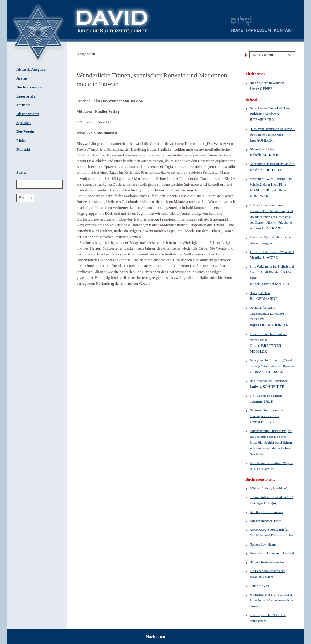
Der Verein (25, 132)
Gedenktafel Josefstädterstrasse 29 (272, 164)
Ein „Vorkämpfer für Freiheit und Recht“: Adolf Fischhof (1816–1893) (272, 272)
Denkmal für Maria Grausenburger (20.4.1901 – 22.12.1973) (268, 313)
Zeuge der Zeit (259, 586)
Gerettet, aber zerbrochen (266, 512)
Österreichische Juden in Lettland (272, 553)
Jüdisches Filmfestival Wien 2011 (272, 252)
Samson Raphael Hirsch (266, 521)
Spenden (24, 123)
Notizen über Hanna (263, 544)
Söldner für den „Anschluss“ (269, 488)
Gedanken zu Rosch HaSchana (270, 108)
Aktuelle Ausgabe (31, 70)
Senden (25, 198)
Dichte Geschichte (262, 149)
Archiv (22, 78)
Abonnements (28, 114)
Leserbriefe (26, 96)
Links (21, 141)
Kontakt (23, 149)
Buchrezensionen (31, 87)
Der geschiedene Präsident (267, 562)
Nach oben (155, 637)
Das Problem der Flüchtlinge (269, 381)
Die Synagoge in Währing (267, 83)
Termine (23, 105)
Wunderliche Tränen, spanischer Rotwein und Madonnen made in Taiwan (271, 600)
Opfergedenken (260, 293)
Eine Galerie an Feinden (266, 396)
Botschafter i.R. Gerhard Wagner (271, 463)
